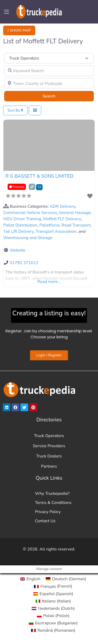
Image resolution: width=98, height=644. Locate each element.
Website (18, 250)
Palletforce (50, 225)
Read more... (49, 282)
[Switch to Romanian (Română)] (53, 630)
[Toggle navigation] (7, 12)
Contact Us (45, 521)
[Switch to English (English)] (30, 579)
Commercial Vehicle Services (30, 213)
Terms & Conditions (53, 503)
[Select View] (35, 110)
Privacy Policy (48, 512)
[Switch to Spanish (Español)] (53, 594)
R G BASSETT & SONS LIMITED (39, 176)
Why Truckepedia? (52, 494)
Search (55, 96)
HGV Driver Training (22, 219)
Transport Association (56, 231)
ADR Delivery (62, 206)
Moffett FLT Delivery (62, 219)
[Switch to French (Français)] (53, 586)
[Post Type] (49, 58)
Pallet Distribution (20, 225)
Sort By (15, 110)
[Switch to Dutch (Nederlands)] (53, 608)
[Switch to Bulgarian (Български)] (53, 623)
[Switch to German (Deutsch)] (66, 579)
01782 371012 (24, 263)
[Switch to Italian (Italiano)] (53, 601)
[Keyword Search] (49, 71)
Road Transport (76, 225)
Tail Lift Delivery (19, 231)
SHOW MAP (19, 30)
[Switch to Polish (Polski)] (53, 616)
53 (39, 187)
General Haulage (75, 213)
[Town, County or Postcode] (49, 83)
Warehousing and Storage (28, 238)
